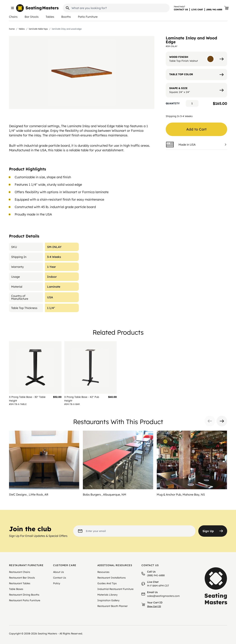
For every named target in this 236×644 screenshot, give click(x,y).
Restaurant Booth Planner (113, 606)
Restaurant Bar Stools (22, 578)
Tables (50, 17)
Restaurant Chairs (20, 572)
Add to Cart (196, 129)
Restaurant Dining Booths (24, 595)
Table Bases (16, 589)
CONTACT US (181, 9)
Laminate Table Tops (38, 29)
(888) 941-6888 (214, 9)
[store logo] (37, 8)
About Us (59, 572)
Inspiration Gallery (108, 600)
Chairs (13, 17)
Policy (57, 583)
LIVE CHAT (197, 9)
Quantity (173, 103)
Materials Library (107, 595)
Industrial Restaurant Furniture (115, 589)
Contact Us (60, 578)
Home (12, 29)
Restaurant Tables (20, 583)
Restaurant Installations (112, 578)
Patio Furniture (88, 17)
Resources (103, 572)
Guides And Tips (107, 583)
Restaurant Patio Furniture (25, 600)
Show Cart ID (154, 606)
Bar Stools (32, 17)
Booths (66, 17)
